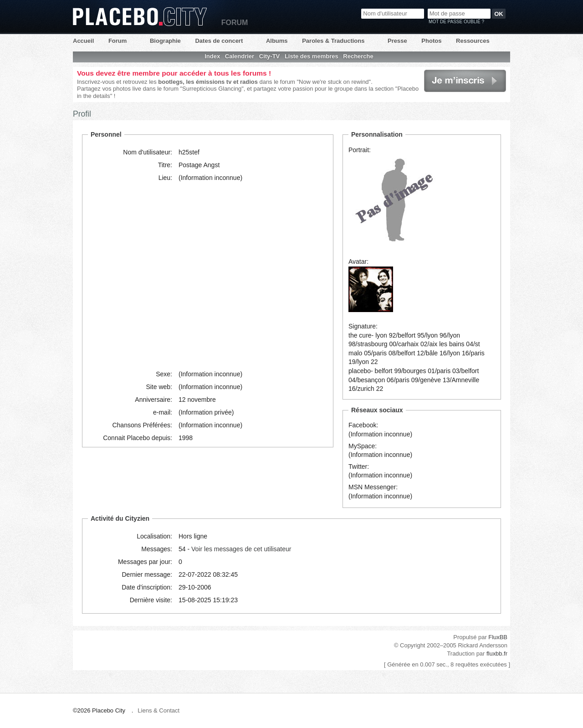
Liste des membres (312, 56)
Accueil (83, 41)
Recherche (358, 56)
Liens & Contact (159, 710)
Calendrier (240, 56)
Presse (397, 41)
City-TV (270, 56)
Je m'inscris (465, 81)
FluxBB (498, 637)
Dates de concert (219, 41)
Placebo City (140, 17)
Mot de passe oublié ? (456, 22)
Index (212, 56)
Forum (118, 41)
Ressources (473, 41)
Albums (277, 41)
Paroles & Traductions (333, 41)
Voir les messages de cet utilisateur (241, 549)
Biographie (165, 41)
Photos (431, 41)
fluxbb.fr (497, 654)
